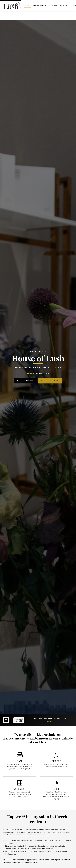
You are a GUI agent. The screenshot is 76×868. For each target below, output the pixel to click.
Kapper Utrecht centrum (35, 860)
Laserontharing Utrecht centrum (58, 860)
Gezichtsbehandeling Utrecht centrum (17, 862)
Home (27, 5)
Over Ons (53, 5)
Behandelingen (39, 5)
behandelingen (63, 851)
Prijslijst (64, 5)
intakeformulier (48, 849)
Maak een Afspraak (25, 381)
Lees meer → (50, 722)
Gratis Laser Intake (50, 381)
